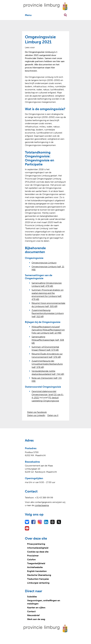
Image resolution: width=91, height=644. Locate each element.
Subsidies (32, 597)
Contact (31, 611)
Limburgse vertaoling (38, 583)
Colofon (31, 559)
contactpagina (42, 505)
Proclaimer (33, 556)
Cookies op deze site (38, 552)
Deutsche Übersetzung (39, 575)
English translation (37, 571)
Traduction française (38, 579)
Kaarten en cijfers (36, 608)
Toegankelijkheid (36, 563)
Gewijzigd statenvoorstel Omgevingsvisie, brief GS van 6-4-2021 (48, 394)
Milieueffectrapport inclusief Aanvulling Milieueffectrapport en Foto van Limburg (48, 330)
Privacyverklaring (36, 544)
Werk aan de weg (36, 619)
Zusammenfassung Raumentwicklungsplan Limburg (48, 313)
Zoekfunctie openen (65, 15)
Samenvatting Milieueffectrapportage (48, 340)
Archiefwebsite (35, 567)
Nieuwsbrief (33, 615)
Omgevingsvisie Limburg (44, 263)
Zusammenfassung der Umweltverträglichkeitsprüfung (47, 364)
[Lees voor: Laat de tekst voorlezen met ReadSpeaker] (30, 47)
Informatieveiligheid (38, 548)
